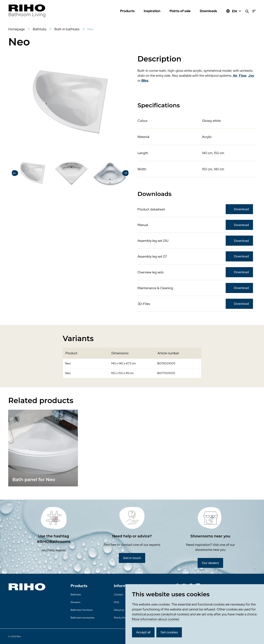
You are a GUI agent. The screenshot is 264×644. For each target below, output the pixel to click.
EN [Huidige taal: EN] (237, 11)
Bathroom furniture (82, 610)
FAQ (116, 602)
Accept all (143, 632)
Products (127, 11)
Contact (118, 594)
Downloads (208, 11)
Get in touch (132, 558)
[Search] (247, 11)
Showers (75, 602)
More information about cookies (156, 619)
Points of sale (180, 11)
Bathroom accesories (82, 618)
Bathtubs (76, 594)
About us (119, 610)
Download (241, 209)
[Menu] (254, 11)
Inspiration (152, 11)
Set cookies (169, 632)
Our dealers (210, 563)
